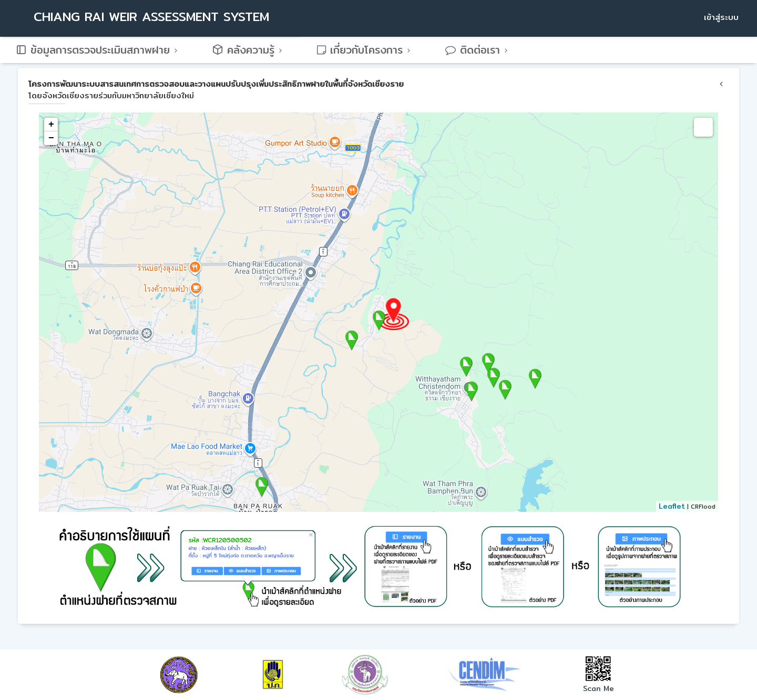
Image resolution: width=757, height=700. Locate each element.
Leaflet (672, 506)
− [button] (51, 138)
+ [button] (51, 125)
